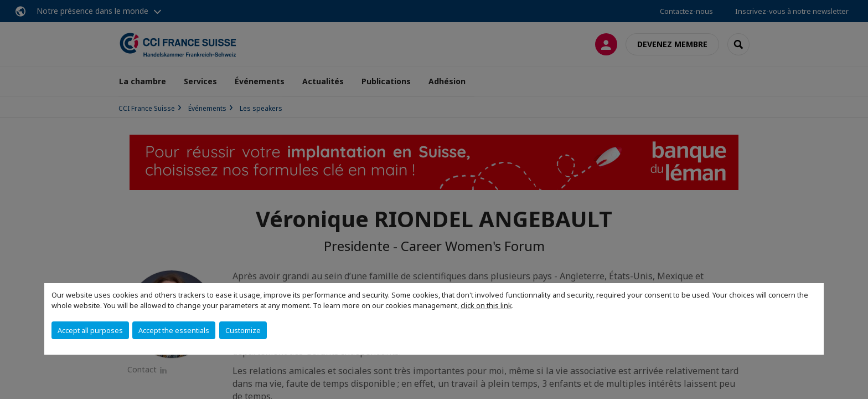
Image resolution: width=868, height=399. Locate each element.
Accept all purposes (90, 330)
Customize (243, 330)
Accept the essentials (174, 330)
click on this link (486, 305)
